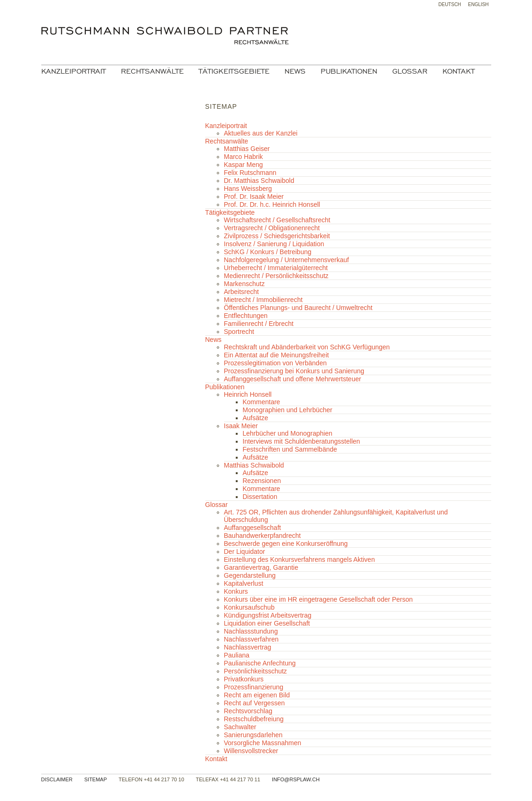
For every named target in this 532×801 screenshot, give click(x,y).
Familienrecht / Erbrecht (259, 324)
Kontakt (459, 71)
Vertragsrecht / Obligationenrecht (272, 228)
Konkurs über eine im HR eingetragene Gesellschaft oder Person (318, 599)
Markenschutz (244, 284)
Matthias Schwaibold (254, 465)
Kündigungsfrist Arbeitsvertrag (268, 615)
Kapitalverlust (244, 583)
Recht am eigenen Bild (257, 695)
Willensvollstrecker (251, 751)
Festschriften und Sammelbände (290, 449)
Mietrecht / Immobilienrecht (263, 300)
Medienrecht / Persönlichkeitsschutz (276, 276)
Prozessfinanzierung (254, 687)
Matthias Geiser (247, 149)
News (295, 71)
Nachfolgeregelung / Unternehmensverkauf (287, 260)
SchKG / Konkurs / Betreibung (268, 252)
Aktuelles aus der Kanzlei (261, 133)
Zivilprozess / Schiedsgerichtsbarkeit (277, 236)
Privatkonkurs (244, 679)
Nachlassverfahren (251, 639)
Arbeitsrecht (242, 292)
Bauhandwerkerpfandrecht (262, 536)
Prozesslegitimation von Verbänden (275, 363)
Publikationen (349, 71)
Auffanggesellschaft (253, 528)
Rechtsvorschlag (248, 711)
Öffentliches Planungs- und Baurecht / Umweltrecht (298, 308)
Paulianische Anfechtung (260, 663)
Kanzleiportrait (74, 71)
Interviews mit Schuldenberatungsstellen (302, 441)
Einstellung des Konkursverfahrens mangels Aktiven (300, 559)
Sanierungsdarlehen (253, 735)
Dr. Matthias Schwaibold (259, 181)
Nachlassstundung (251, 631)
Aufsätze (255, 418)
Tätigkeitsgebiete (234, 71)
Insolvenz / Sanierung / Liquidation (274, 244)
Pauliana (237, 655)
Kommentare (262, 402)
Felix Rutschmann (250, 173)
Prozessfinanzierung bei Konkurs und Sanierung (294, 371)
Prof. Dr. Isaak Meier (254, 196)
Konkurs (236, 591)
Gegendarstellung (250, 575)
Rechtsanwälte (152, 71)
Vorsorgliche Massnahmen (263, 743)
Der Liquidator (245, 552)
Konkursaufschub (249, 607)
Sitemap (96, 779)
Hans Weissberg (248, 189)
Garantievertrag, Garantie (261, 567)
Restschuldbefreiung (254, 719)
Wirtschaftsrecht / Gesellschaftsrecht (277, 220)
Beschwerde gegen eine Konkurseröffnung (286, 544)
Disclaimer (57, 779)
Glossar (410, 71)
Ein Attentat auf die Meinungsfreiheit (277, 355)
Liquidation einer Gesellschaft (267, 623)
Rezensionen (262, 481)
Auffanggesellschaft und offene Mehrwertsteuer (293, 379)
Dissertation (260, 497)
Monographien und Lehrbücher (288, 410)
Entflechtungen (246, 316)
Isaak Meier (241, 426)
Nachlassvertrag (248, 647)
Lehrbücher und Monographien (288, 433)
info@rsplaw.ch (296, 779)
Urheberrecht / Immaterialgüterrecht (276, 268)
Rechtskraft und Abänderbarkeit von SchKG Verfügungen (307, 347)
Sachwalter (240, 727)
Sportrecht (239, 332)
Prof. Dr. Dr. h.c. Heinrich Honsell (272, 204)
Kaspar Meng (244, 165)
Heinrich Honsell (248, 394)
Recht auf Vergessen (255, 703)
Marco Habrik (244, 157)
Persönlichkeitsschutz (256, 671)
